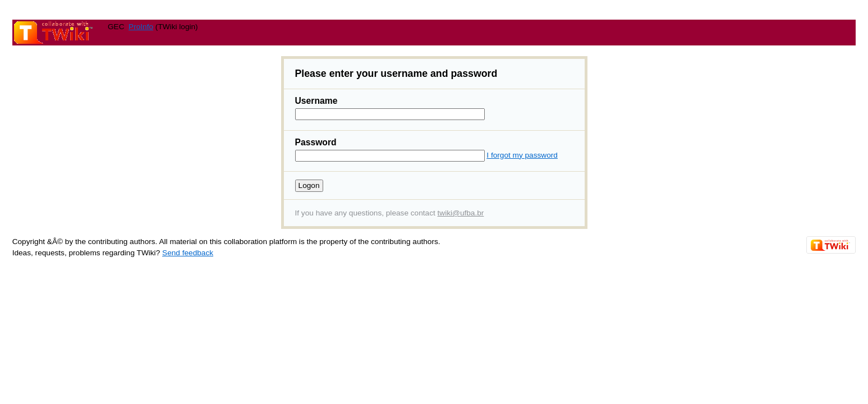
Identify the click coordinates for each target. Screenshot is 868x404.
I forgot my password (522, 155)
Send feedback (188, 253)
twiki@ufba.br (461, 213)
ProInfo (141, 27)
